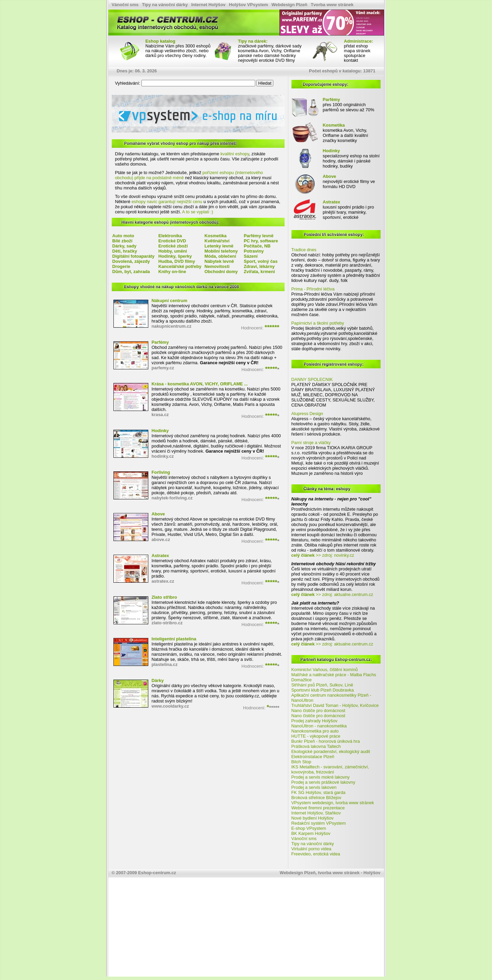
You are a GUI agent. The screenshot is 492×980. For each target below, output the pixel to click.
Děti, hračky (125, 251)
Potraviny (254, 251)
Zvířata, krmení (259, 272)
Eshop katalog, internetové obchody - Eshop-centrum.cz (136, 11)
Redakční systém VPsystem (319, 823)
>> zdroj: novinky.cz (323, 555)
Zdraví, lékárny (259, 266)
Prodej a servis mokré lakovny (321, 777)
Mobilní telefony (221, 251)
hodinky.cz (163, 456)
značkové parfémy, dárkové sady (270, 46)
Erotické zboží (173, 246)
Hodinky (160, 431)
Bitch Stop (301, 762)
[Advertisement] (246, 929)
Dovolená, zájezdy (131, 261)
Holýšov (372, 873)
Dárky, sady (125, 246)
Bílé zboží (122, 241)
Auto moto (123, 236)
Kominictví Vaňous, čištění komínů (325, 670)
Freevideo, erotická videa (316, 854)
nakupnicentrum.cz (172, 326)
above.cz (161, 539)
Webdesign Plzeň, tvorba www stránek (320, 873)
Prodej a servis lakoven (314, 787)
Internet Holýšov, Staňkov (316, 813)
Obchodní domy (221, 272)
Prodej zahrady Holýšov (315, 721)
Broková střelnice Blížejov (317, 798)
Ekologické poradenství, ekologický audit (331, 751)
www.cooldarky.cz (170, 706)
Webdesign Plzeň (289, 5)
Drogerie (121, 266)
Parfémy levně (259, 236)
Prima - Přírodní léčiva (313, 289)
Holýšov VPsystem (249, 5)
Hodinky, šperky (175, 256)
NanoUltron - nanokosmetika (319, 726)
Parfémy (160, 342)
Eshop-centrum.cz (157, 873)
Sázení (251, 256)
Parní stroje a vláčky (311, 443)
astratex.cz (163, 581)
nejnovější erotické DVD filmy (266, 60)
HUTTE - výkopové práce (316, 736)
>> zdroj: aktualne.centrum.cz (332, 594)
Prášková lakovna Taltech (316, 746)
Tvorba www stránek (332, 5)
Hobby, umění (173, 251)
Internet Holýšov (208, 5)
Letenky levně (219, 246)
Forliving (161, 472)
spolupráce (355, 55)
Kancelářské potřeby (180, 266)
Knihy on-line (172, 272)
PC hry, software (261, 241)
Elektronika (170, 236)
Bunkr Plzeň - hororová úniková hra (326, 741)
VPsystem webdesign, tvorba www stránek (333, 803)
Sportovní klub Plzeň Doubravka (323, 690)
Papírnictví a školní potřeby (318, 323)
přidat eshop (356, 46)
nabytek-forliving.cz (172, 498)
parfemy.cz (163, 368)
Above (158, 514)
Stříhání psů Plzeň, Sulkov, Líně (322, 685)
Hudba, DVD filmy (177, 261)
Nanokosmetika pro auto (315, 731)
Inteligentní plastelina (174, 639)
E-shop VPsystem (309, 828)
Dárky (158, 680)
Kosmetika (216, 236)
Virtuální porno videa (311, 849)
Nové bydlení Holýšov (313, 818)
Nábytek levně (219, 261)
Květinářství (217, 241)
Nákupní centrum (170, 301)
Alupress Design (307, 414)
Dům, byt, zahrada (131, 272)
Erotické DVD (172, 241)
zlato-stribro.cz (167, 623)
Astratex (160, 556)
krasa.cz (160, 415)
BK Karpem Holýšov (311, 833)
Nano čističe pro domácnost (318, 711)
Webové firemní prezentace (318, 808)
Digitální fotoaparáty (134, 256)
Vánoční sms (125, 5)
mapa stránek (357, 51)
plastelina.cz (165, 664)
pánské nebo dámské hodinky (267, 55)
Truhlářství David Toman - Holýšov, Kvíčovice (335, 705)
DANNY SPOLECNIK (312, 379)
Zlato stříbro (165, 597)
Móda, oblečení (220, 256)
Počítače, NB (257, 246)
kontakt (351, 60)
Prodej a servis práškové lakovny (323, 782)
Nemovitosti (217, 266)
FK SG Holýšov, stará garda (318, 792)
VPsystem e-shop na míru (128, 96)
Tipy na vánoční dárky (165, 5)
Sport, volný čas (261, 261)
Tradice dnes (304, 250)
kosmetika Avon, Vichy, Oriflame (269, 51)
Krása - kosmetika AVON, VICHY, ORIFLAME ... (200, 384)
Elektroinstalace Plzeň (313, 757)
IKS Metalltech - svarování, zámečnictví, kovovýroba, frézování (330, 769)
